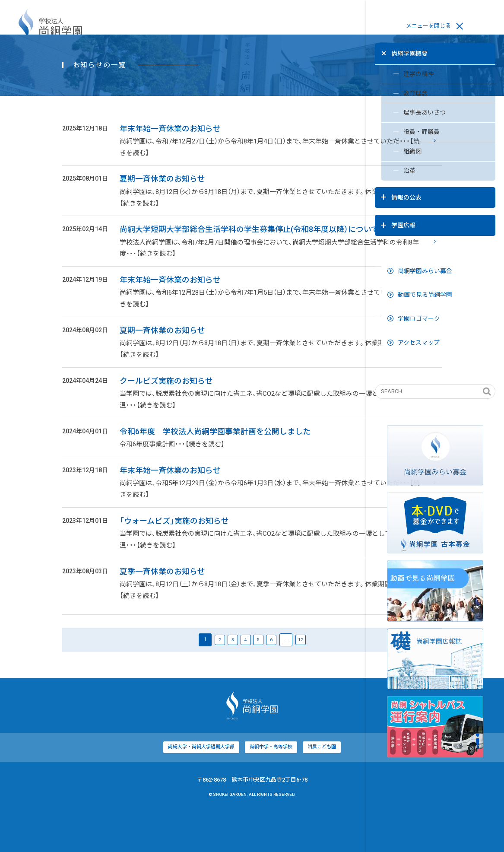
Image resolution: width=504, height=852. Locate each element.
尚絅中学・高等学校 (202, 787)
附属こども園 (254, 787)
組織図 (395, 153)
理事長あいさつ (407, 113)
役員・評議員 (404, 133)
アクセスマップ (413, 322)
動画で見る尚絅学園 (419, 274)
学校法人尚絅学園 (50, 26)
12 (239, 679)
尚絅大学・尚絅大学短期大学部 (131, 787)
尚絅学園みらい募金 (419, 250)
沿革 (392, 174)
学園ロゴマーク (413, 298)
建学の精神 (401, 72)
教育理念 (398, 92)
